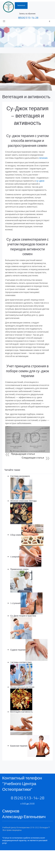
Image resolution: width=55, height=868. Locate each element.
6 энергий (15, 556)
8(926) (28, 18)
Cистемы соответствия (21, 662)
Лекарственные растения (22, 687)
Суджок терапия (18, 650)
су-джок (40, 181)
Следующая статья (33, 458)
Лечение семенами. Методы (23, 501)
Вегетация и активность (26, 97)
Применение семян (19, 569)
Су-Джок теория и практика (23, 616)
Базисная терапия (19, 746)
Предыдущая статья (23, 454)
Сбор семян (16, 535)
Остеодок (44, 827)
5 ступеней (15, 603)
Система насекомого (20, 476)
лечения (43, 158)
